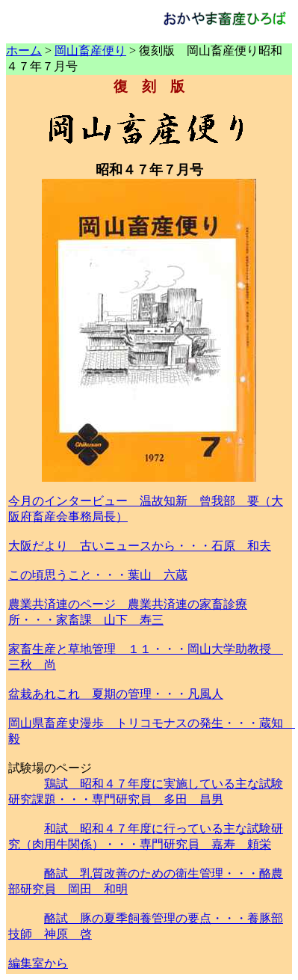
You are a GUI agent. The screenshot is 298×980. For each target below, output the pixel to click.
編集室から (38, 963)
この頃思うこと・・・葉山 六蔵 (98, 575)
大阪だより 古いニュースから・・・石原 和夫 (140, 546)
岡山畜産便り (90, 50)
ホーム (24, 50)
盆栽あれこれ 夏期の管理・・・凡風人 (116, 694)
